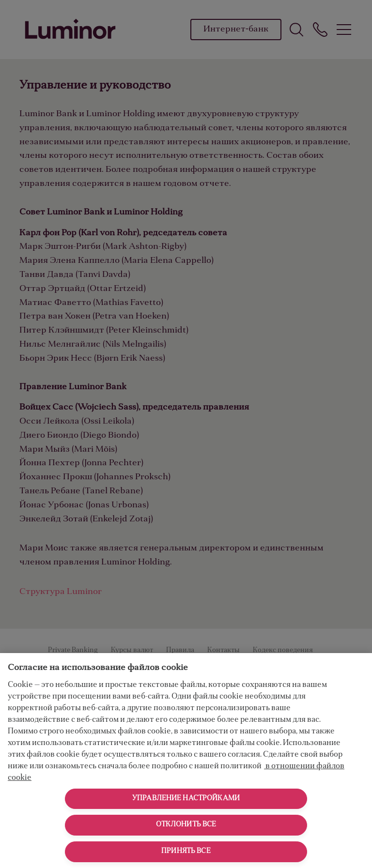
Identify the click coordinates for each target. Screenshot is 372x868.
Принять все (186, 852)
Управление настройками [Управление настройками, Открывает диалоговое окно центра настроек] (186, 799)
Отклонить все (186, 825)
